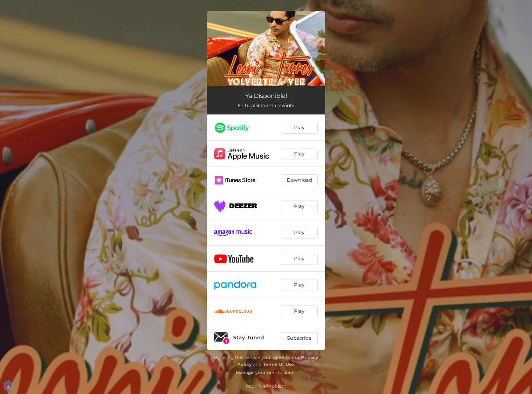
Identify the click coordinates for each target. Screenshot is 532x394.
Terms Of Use (279, 364)
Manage (245, 372)
